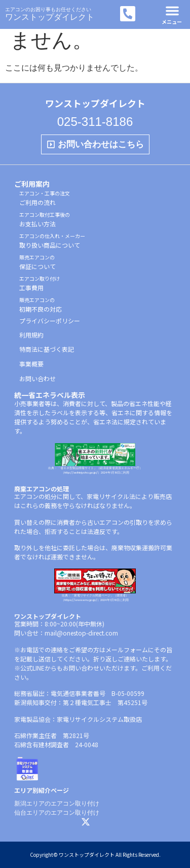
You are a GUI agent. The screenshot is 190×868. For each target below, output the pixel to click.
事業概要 (31, 364)
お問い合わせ (37, 378)
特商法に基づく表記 (47, 349)
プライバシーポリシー (50, 321)
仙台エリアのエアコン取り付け (57, 813)
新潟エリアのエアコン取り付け (57, 804)
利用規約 (31, 335)
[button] (172, 11)
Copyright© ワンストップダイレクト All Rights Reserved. (95, 855)
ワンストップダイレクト (50, 17)
